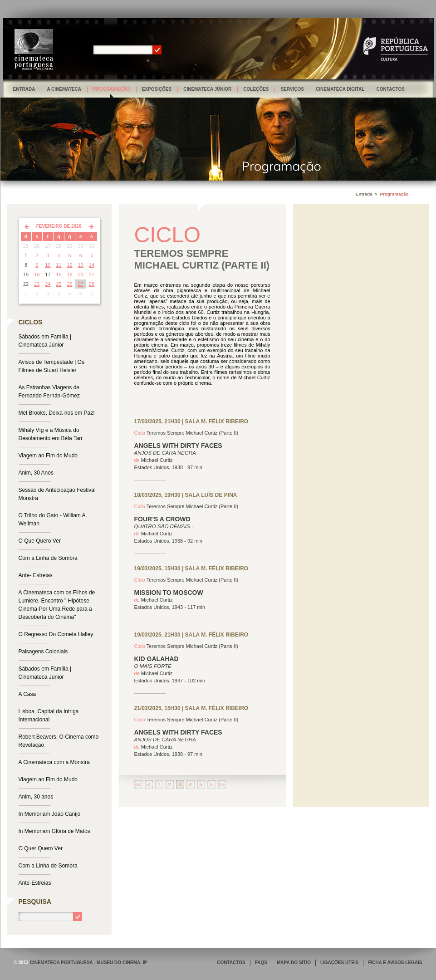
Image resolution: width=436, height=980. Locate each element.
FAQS (261, 963)
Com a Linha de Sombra (48, 558)
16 (37, 274)
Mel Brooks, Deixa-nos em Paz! (57, 413)
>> (222, 784)
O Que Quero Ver (40, 541)
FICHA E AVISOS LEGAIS (395, 963)
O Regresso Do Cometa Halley (56, 634)
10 (48, 265)
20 (81, 274)
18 (59, 274)
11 (59, 265)
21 (92, 274)
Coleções (256, 89)
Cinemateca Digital (340, 89)
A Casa (27, 694)
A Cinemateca (64, 89)
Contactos (391, 89)
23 (37, 284)
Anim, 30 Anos (36, 473)
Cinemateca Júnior (207, 89)
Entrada (24, 89)
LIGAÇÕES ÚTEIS (339, 963)
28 (92, 284)
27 (81, 284)
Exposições (157, 89)
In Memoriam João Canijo (50, 814)
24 (48, 284)
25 (59, 284)
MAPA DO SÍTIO (294, 963)
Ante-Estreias (35, 883)
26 (70, 284)
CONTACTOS (231, 963)
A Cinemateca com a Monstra (54, 762)
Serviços (292, 89)
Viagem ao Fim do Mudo (48, 456)
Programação (112, 89)
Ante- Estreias (36, 575)
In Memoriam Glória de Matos (54, 831)
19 (70, 274)
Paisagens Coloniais (43, 652)
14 (92, 265)
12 (70, 265)
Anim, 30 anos (36, 797)
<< (138, 784)
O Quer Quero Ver (41, 848)
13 (81, 265)
